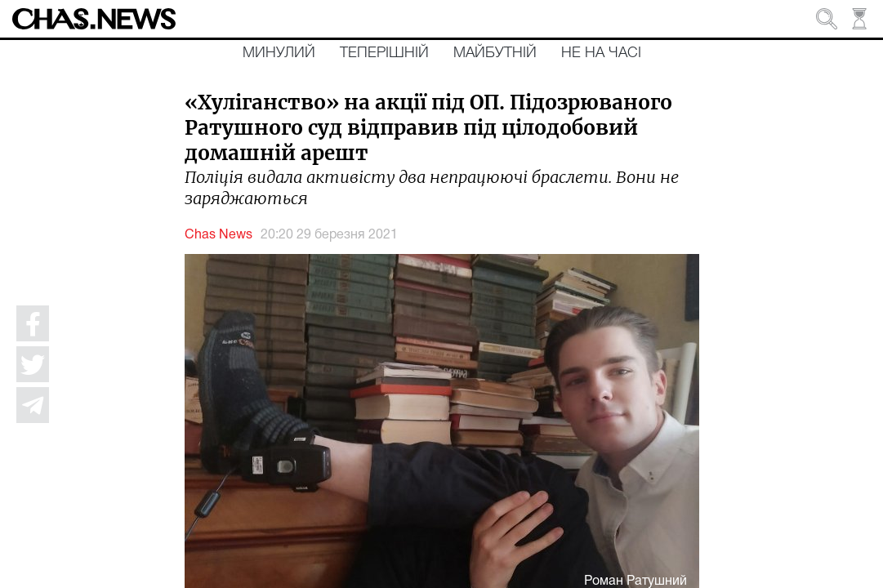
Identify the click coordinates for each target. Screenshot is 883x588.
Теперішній (384, 53)
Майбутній (495, 53)
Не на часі (601, 53)
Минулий (279, 53)
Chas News (219, 235)
